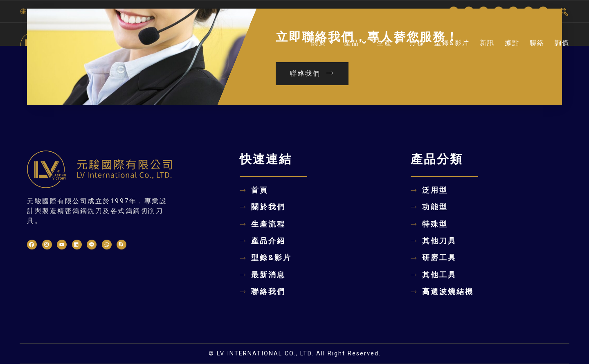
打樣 (417, 43)
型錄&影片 (452, 43)
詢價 (562, 43)
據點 (512, 43)
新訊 (487, 43)
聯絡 (537, 43)
